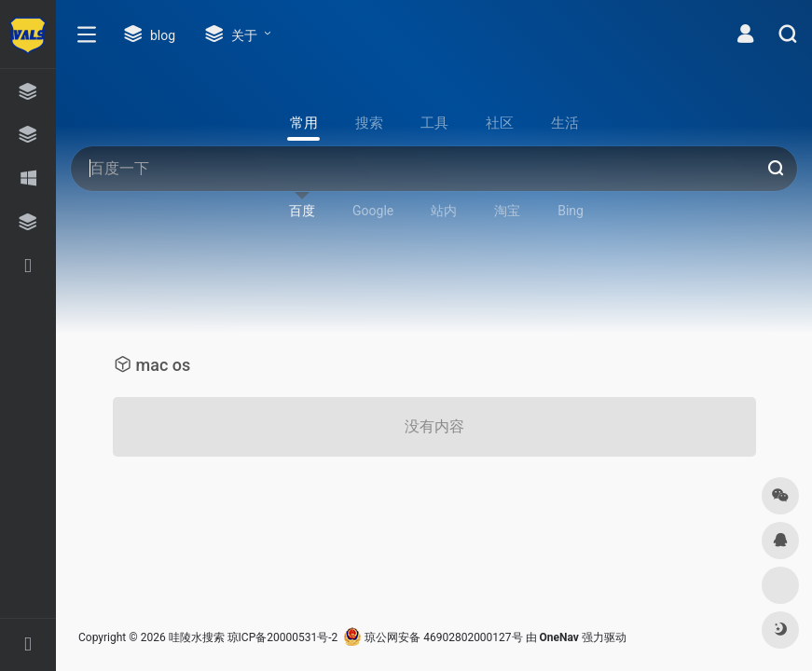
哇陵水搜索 (197, 637)
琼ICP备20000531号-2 (283, 637)
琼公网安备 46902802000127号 (433, 637)
